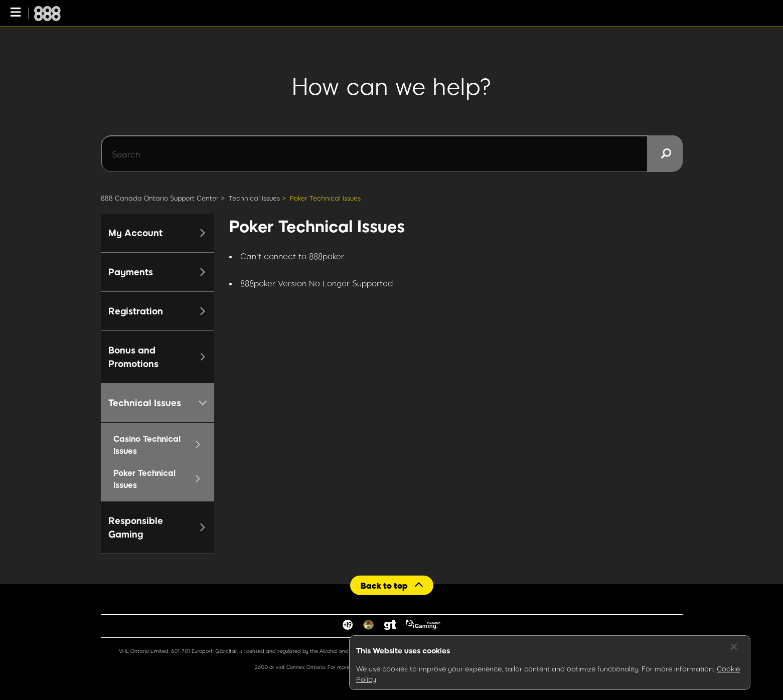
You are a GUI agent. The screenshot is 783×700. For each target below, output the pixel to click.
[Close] (734, 647)
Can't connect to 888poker (292, 256)
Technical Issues (254, 198)
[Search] (392, 154)
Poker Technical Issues (325, 198)
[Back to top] (392, 585)
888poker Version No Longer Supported (317, 283)
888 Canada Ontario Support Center (160, 198)
